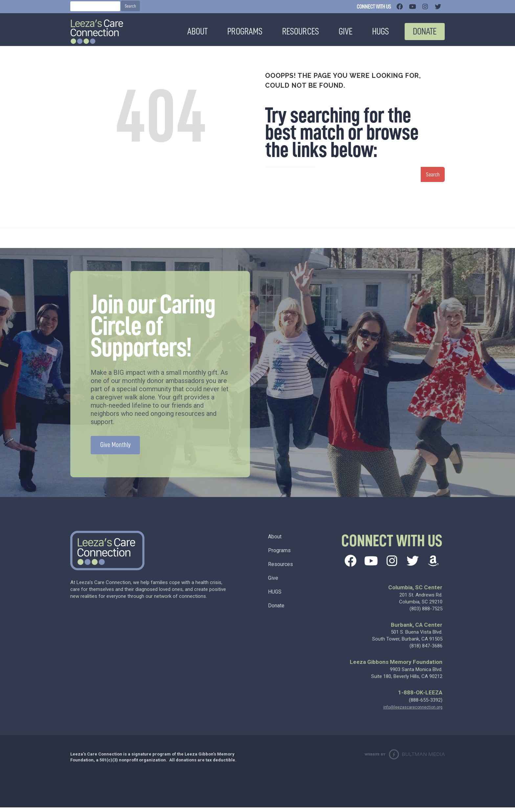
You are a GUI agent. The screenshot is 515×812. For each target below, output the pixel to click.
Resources (280, 569)
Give (273, 583)
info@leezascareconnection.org (413, 712)
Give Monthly (115, 450)
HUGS (275, 596)
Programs (279, 555)
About (275, 541)
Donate (276, 610)
